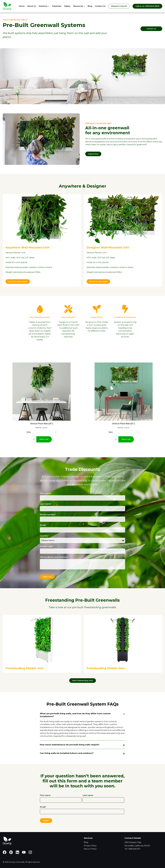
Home (22, 6)
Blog (90, 6)
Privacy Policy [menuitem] (90, 846)
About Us (32, 6)
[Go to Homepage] (7, 6)
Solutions (43, 6)
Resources (78, 6)
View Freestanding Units (83, 681)
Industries (57, 6)
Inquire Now (93, 154)
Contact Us (100, 6)
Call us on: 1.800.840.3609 (147, 6)
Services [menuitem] (88, 838)
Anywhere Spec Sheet (18, 282)
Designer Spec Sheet (98, 282)
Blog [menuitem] (86, 842)
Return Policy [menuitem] (90, 849)
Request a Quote (119, 6)
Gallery (67, 6)
